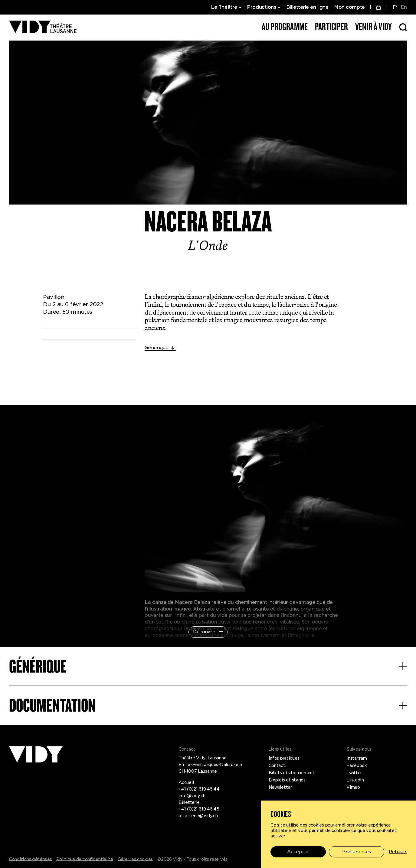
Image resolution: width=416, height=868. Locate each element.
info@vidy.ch (192, 796)
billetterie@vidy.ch (198, 816)
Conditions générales (30, 859)
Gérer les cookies (135, 859)
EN (404, 7)
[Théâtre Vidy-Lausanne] (43, 27)
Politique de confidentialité (85, 859)
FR (395, 7)
